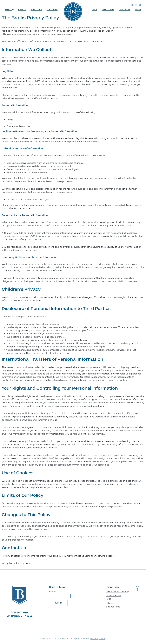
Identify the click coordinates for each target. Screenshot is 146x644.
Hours (109, 603)
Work (138, 10)
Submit (58, 603)
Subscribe (52, 10)
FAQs (109, 599)
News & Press (114, 595)
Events (22, 10)
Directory (36, 10)
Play (94, 10)
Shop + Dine (108, 10)
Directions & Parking (118, 592)
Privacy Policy (99, 639)
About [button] (8, 10)
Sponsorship (113, 607)
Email (53, 592)
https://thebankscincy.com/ (17, 34)
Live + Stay (124, 10)
